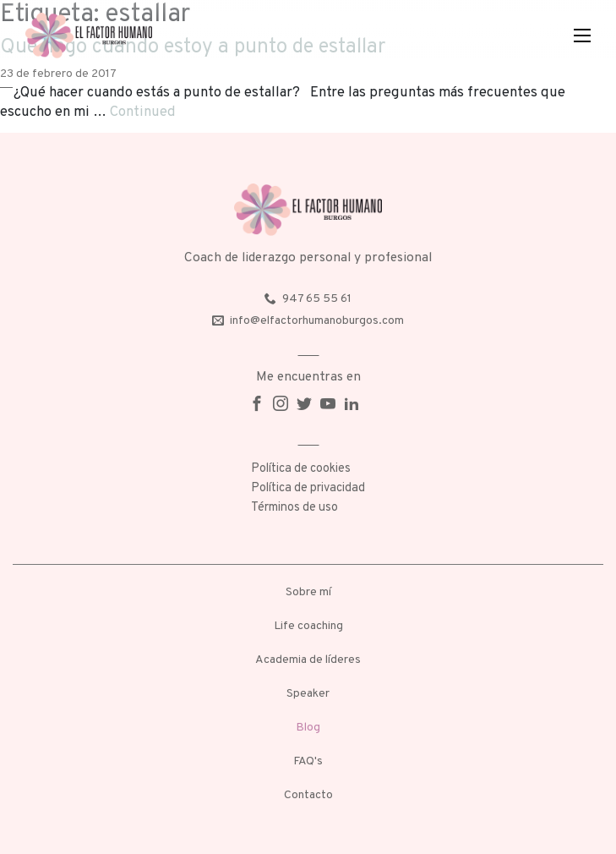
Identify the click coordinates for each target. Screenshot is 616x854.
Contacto (308, 795)
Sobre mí (308, 592)
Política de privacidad (308, 488)
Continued (143, 112)
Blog (308, 728)
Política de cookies (301, 469)
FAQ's (308, 761)
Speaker (308, 694)
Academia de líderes (308, 660)
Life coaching (308, 626)
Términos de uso (294, 508)
